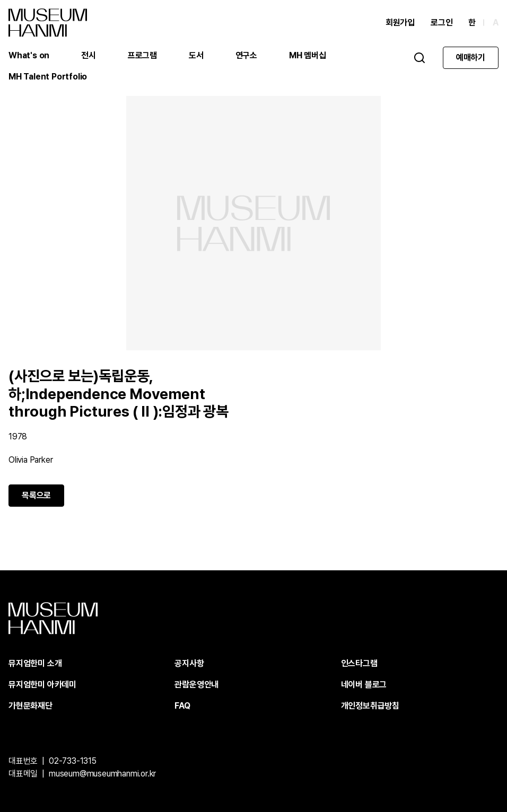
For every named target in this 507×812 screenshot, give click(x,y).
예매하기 (471, 58)
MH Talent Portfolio (48, 77)
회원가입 (400, 23)
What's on (29, 55)
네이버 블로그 (364, 685)
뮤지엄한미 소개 (35, 663)
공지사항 (189, 663)
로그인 (442, 23)
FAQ (182, 706)
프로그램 (142, 55)
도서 (196, 55)
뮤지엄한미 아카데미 (42, 685)
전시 (89, 55)
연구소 (246, 55)
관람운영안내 (196, 685)
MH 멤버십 (308, 55)
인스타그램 (359, 663)
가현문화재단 (30, 706)
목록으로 (36, 495)
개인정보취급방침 (370, 706)
